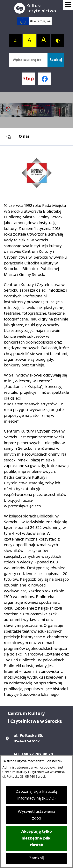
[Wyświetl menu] (68, 5)
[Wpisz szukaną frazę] (28, 60)
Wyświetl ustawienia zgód (36, 815)
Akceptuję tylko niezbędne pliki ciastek (36, 838)
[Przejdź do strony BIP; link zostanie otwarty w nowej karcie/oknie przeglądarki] (28, 79)
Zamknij (36, 858)
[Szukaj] (56, 60)
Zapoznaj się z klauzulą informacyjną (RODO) (36, 795)
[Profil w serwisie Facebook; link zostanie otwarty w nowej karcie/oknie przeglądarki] (45, 79)
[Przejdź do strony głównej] (37, 8)
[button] (37, 191)
